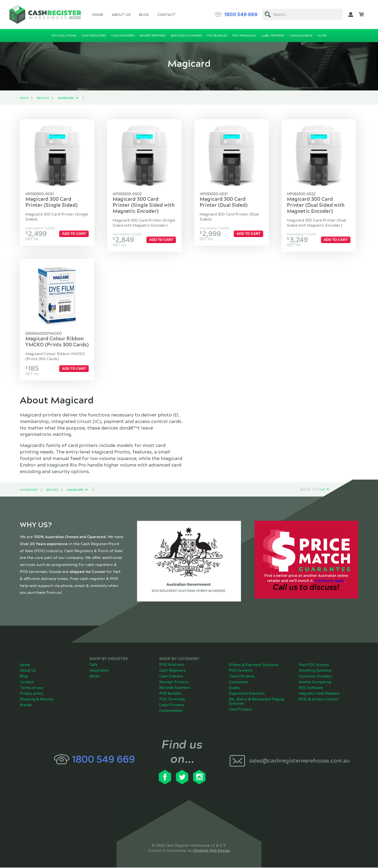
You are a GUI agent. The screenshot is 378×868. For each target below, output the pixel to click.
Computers (239, 683)
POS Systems (241, 671)
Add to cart (75, 234)
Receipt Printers (174, 683)
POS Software (311, 688)
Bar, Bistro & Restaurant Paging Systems (256, 702)
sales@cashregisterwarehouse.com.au (299, 761)
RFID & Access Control (318, 700)
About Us (121, 15)
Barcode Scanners (175, 688)
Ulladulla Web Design (211, 851)
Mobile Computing (315, 683)
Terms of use (31, 688)
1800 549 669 (241, 15)
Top (322, 490)
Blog (144, 15)
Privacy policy (32, 694)
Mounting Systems (315, 671)
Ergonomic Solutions (247, 694)
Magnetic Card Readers (319, 694)
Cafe (93, 665)
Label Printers (172, 705)
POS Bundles (170, 694)
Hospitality (99, 671)
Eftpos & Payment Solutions (254, 665)
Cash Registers (172, 671)
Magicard (66, 98)
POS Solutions (172, 665)
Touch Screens (242, 677)
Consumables (171, 711)
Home (98, 15)
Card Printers (240, 710)
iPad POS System (314, 665)
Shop (24, 98)
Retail (94, 677)
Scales (234, 688)
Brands (43, 98)
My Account (351, 15)
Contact (166, 15)
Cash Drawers (171, 677)
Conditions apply (329, 581)
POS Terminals (172, 700)
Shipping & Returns (37, 700)
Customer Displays (315, 677)
